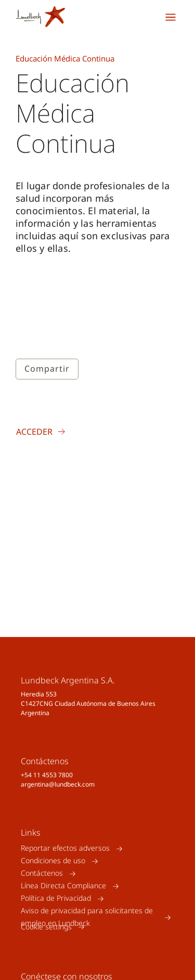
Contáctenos (42, 873)
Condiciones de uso (53, 861)
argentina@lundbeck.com (58, 784)
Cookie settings (46, 927)
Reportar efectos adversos (65, 848)
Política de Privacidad (56, 898)
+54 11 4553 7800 (47, 775)
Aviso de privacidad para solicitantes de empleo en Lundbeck (87, 917)
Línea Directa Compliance (63, 886)
